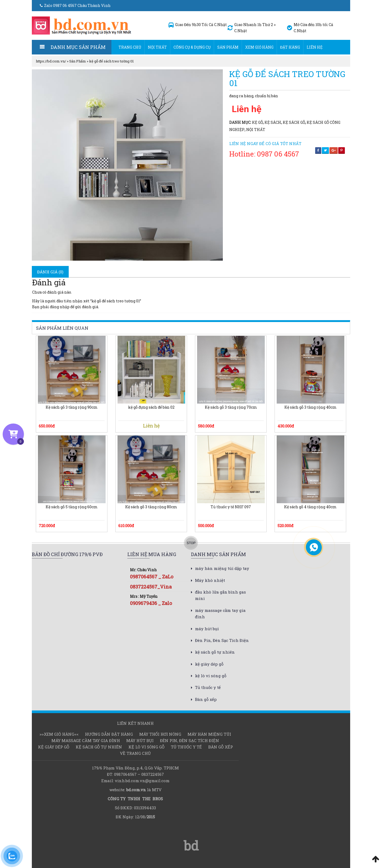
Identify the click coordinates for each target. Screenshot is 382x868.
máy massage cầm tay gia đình (86, 740)
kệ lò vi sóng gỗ (211, 676)
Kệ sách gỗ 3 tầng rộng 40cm (311, 407)
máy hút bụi (207, 629)
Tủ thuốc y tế (208, 687)
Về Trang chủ (135, 753)
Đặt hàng (290, 47)
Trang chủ (130, 47)
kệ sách (273, 122)
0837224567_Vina (151, 587)
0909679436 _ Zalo (151, 603)
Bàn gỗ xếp (206, 699)
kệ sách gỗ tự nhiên (215, 652)
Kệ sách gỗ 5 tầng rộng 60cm (72, 507)
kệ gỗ (257, 122)
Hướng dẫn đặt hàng (109, 734)
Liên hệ (315, 47)
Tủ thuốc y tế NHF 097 (231, 507)
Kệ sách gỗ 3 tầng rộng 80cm (151, 507)
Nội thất (157, 47)
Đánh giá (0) (50, 272)
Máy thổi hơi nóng (160, 734)
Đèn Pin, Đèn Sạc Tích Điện (222, 640)
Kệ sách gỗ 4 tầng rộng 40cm (310, 507)
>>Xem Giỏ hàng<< (59, 734)
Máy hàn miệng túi (209, 734)
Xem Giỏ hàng (259, 47)
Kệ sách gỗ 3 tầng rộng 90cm (72, 407)
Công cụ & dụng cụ (192, 47)
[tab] (50, 272)
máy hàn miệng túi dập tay (222, 568)
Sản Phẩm (228, 47)
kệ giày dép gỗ (209, 664)
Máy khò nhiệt (210, 580)
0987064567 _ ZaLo (152, 577)
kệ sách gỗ (294, 122)
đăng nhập (60, 307)
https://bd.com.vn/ (51, 61)
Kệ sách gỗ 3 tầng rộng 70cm (231, 407)
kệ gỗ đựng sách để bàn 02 (151, 407)
